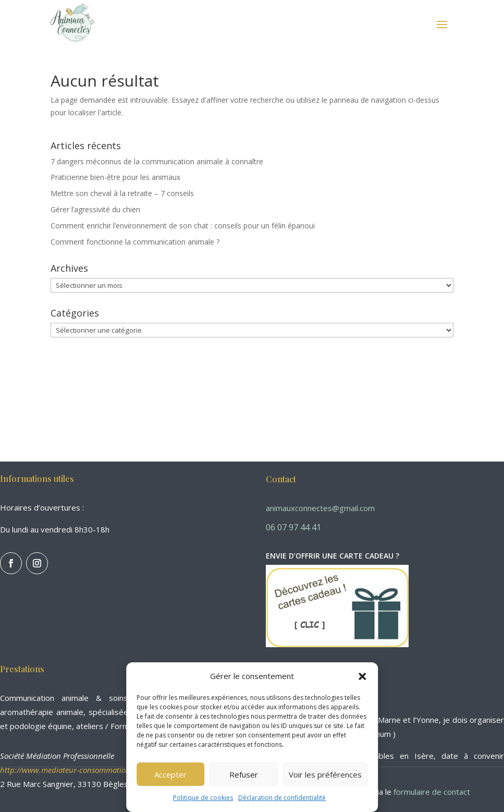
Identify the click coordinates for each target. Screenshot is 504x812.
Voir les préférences (325, 774)
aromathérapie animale (42, 712)
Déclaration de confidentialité (282, 798)
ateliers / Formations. (114, 726)
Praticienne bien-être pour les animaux (115, 177)
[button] (362, 676)
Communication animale (44, 698)
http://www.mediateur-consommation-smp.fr (78, 770)
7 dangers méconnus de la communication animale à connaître (157, 161)
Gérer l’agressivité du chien (95, 209)
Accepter (170, 774)
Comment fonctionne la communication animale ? (135, 242)
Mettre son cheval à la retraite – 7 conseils (122, 193)
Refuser (244, 774)
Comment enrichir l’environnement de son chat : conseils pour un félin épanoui (183, 226)
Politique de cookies (203, 798)
